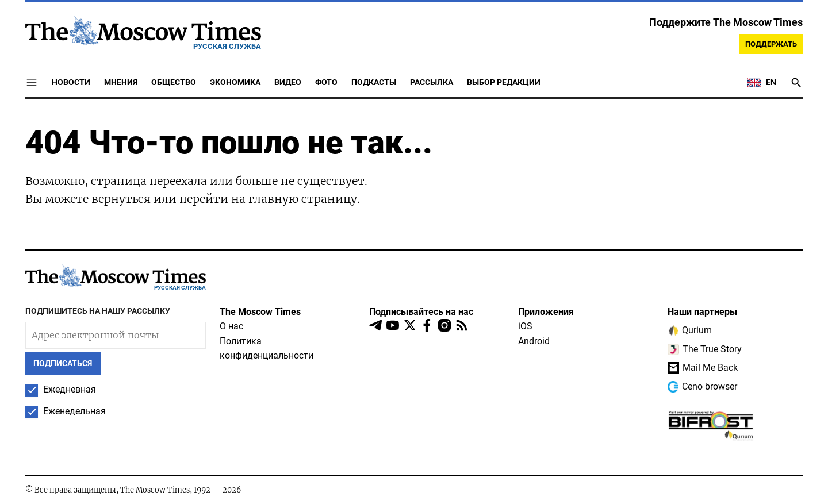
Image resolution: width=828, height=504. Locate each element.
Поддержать (771, 44)
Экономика (235, 82)
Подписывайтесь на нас (421, 312)
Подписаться (63, 363)
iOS (525, 326)
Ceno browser (703, 387)
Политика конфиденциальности (267, 349)
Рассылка (432, 82)
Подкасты (374, 82)
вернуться (121, 199)
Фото (326, 82)
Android (534, 341)
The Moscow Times (260, 312)
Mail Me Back (703, 368)
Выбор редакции (504, 82)
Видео (288, 82)
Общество (174, 82)
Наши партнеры (702, 312)
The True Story (705, 349)
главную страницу (303, 199)
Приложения (546, 312)
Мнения (121, 82)
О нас (231, 326)
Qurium (690, 330)
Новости (71, 82)
